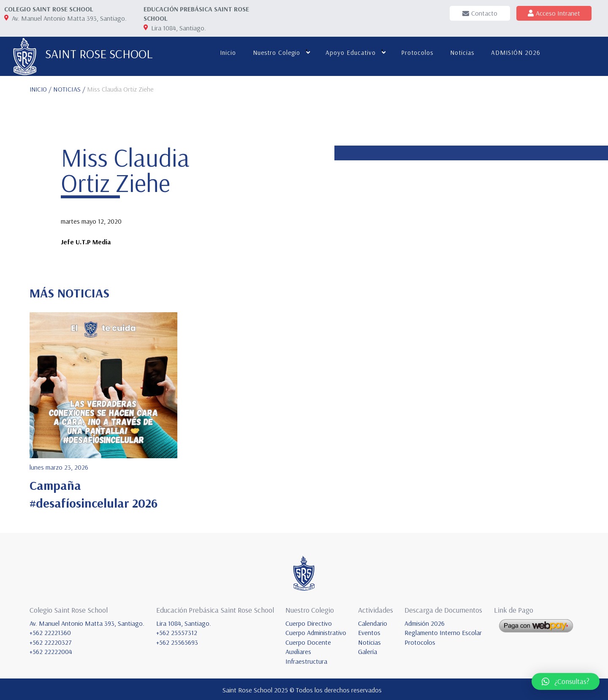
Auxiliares (298, 650)
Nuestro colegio (275, 53)
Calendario (373, 622)
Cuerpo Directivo (309, 622)
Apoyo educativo (349, 53)
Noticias (460, 53)
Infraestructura (306, 659)
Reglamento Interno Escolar (443, 631)
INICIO (39, 88)
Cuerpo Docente (308, 641)
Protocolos (415, 53)
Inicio (226, 53)
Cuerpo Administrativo (316, 631)
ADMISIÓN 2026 (514, 53)
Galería (368, 650)
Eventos (369, 631)
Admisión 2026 (425, 622)
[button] (566, 681)
